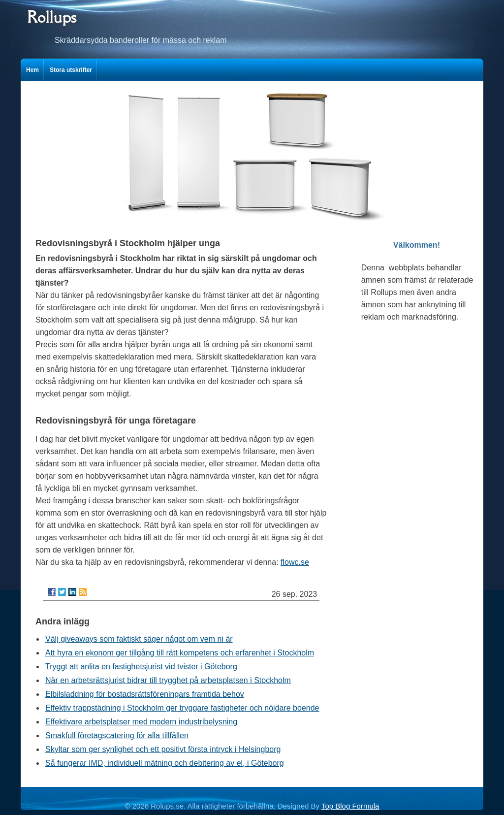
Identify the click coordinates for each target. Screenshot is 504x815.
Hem (32, 70)
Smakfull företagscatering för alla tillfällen (117, 735)
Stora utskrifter (71, 70)
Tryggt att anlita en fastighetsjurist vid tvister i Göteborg (141, 667)
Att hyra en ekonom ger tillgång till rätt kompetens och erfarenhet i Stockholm (180, 653)
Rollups (52, 17)
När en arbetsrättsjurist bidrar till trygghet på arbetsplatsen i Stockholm (168, 680)
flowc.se (295, 562)
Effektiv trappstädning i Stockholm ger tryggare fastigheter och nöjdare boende (182, 708)
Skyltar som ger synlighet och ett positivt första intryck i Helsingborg (163, 749)
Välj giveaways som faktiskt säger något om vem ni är (139, 639)
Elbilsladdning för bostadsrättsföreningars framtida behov (145, 694)
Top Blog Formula (350, 806)
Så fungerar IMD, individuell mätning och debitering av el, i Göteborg (165, 763)
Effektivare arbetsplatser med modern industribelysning (141, 722)
